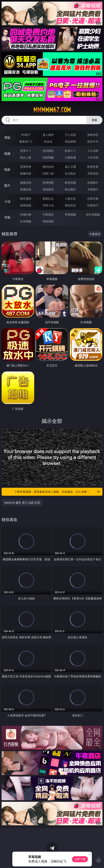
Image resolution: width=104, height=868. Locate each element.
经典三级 (48, 173)
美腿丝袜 (26, 189)
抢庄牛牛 (93, 141)
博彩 (7, 138)
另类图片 (93, 189)
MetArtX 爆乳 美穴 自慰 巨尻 (22, 503)
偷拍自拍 (48, 167)
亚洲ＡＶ (26, 151)
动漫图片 (93, 183)
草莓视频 (70, 214)
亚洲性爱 (26, 167)
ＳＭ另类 (93, 157)
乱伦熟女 (70, 173)
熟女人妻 (26, 157)
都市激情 (26, 199)
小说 (7, 201)
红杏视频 (26, 221)
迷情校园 (26, 205)
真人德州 (48, 135)
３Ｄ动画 (93, 151)
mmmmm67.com (52, 110)
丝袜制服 (48, 157)
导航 (7, 217)
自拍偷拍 (48, 151)
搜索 (94, 120)
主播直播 (70, 157)
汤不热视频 (93, 214)
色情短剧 (48, 221)
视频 (7, 154)
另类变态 (93, 173)
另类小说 (48, 205)
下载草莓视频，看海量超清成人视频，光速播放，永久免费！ (57, 492)
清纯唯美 (48, 189)
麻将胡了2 (26, 141)
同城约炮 (26, 214)
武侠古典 (93, 199)
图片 (7, 185)
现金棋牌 (70, 141)
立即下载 (80, 859)
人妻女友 (70, 199)
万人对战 (70, 135)
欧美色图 (70, 183)
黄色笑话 (70, 205)
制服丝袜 (26, 173)
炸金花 (48, 141)
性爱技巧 (93, 205)
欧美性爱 (93, 167)
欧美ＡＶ (70, 151)
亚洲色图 (48, 183)
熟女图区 (70, 189)
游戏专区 (93, 135)
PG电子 (26, 135)
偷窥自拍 (26, 183)
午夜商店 (48, 214)
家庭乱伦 (48, 199)
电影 (7, 169)
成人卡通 (70, 167)
